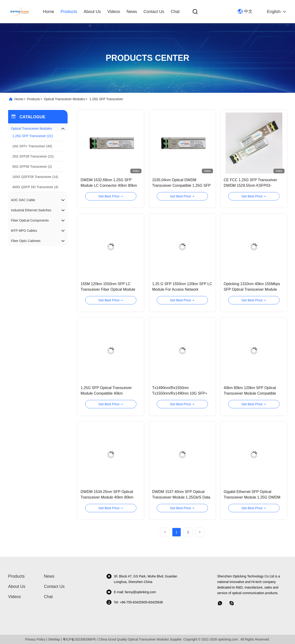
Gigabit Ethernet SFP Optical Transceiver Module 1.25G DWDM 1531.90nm (252, 497)
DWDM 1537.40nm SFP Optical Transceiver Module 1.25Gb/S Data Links (181, 497)
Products (69, 12)
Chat (175, 12)
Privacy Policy (35, 639)
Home (49, 12)
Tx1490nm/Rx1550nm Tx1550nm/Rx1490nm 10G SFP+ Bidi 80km (180, 393)
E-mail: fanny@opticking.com (131, 592)
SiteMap (54, 639)
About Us (92, 12)
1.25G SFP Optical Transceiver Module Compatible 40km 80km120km (106, 393)
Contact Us (154, 12)
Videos (114, 12)
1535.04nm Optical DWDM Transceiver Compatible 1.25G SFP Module (181, 185)
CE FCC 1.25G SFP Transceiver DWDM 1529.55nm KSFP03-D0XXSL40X (250, 185)
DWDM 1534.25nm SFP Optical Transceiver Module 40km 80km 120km (107, 497)
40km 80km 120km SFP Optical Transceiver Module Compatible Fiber (250, 393)
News (132, 12)
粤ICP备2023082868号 (79, 639)
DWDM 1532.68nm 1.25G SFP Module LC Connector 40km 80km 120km (109, 185)
